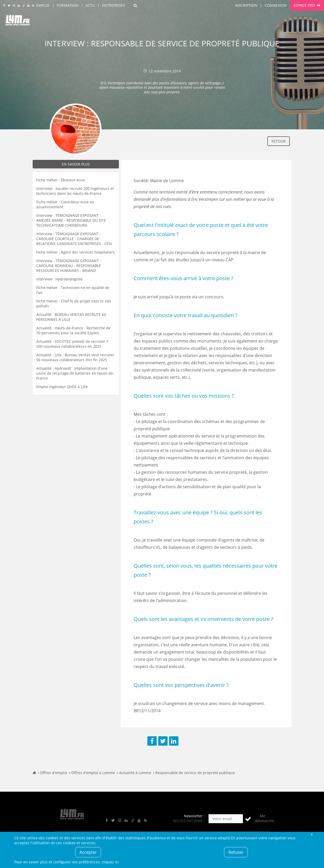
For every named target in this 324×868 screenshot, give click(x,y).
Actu (90, 5)
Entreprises (114, 5)
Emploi (43, 5)
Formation (67, 5)
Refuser (236, 852)
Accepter (88, 852)
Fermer (312, 834)
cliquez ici (110, 862)
